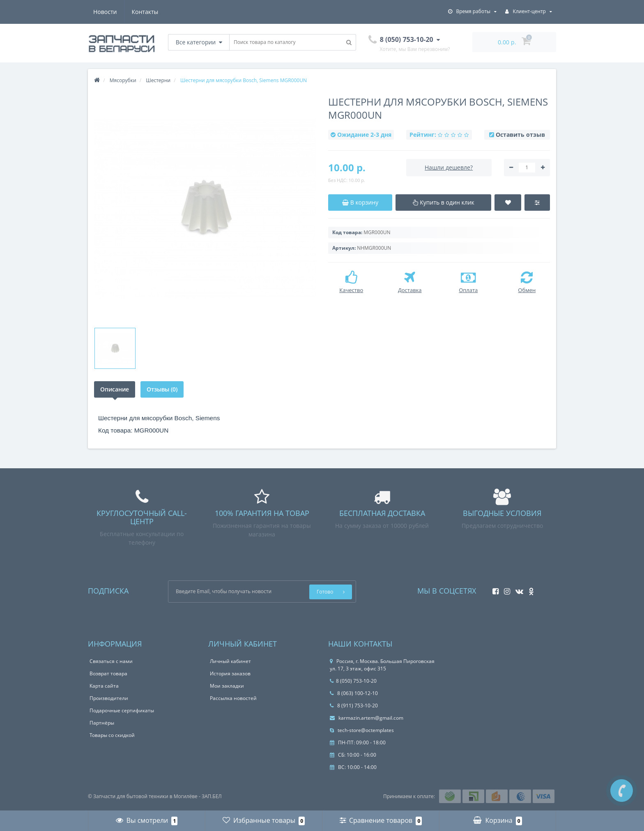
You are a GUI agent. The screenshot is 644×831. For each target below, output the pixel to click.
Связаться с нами (111, 661)
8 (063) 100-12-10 (354, 693)
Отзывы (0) (163, 389)
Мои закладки (227, 686)
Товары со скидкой (112, 735)
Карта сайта (104, 686)
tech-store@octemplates (362, 730)
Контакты (145, 12)
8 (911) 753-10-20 (354, 706)
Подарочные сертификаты (122, 710)
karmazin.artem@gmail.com (367, 718)
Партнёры (102, 723)
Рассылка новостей (233, 698)
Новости (105, 12)
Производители (109, 698)
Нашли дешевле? (449, 167)
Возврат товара (108, 673)
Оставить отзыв (520, 135)
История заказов (230, 673)
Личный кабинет (230, 661)
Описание (115, 389)
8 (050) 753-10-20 (353, 681)
